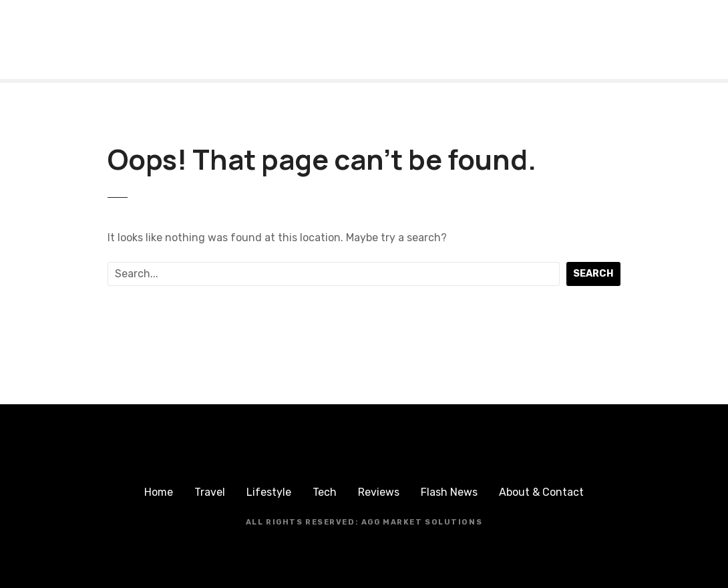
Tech (325, 492)
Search (593, 274)
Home (159, 492)
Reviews (379, 492)
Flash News (449, 492)
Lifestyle (269, 492)
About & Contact (541, 492)
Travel (210, 492)
